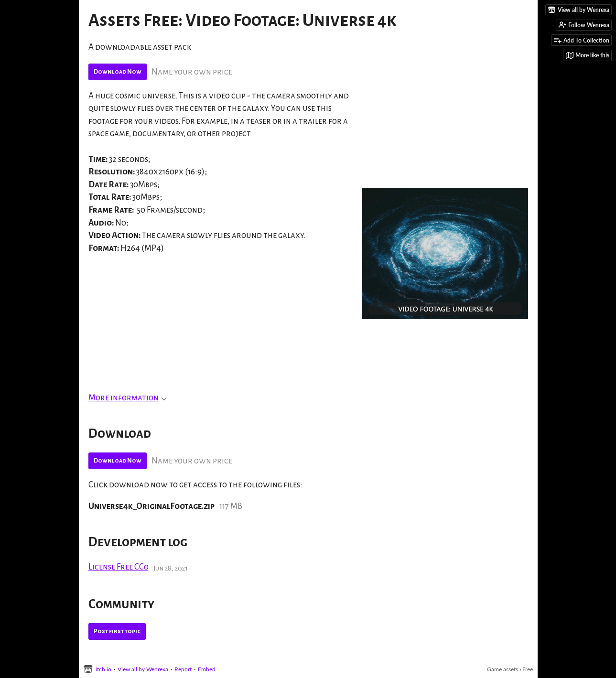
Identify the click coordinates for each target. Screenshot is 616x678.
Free (528, 669)
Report (183, 669)
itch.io (103, 669)
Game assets (503, 669)
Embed (207, 669)
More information (128, 398)
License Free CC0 (119, 567)
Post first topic (117, 631)
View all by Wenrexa (143, 669)
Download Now (118, 72)
